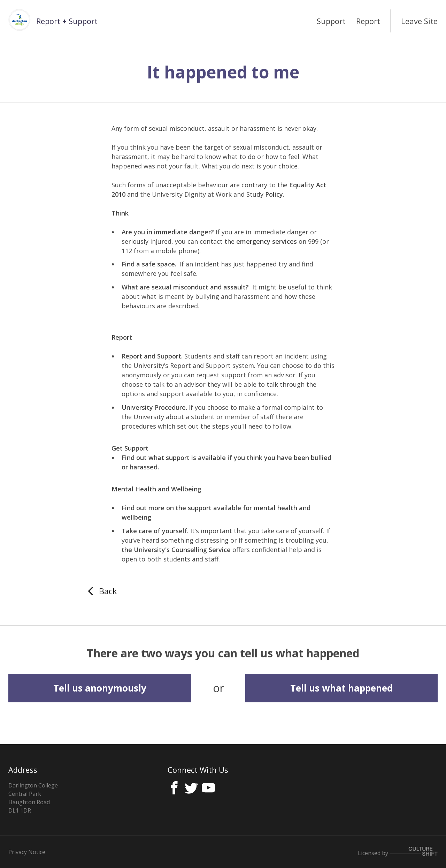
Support (331, 21)
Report (368, 21)
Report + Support (67, 21)
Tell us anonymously (100, 688)
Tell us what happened (341, 688)
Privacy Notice (27, 852)
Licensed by (398, 852)
